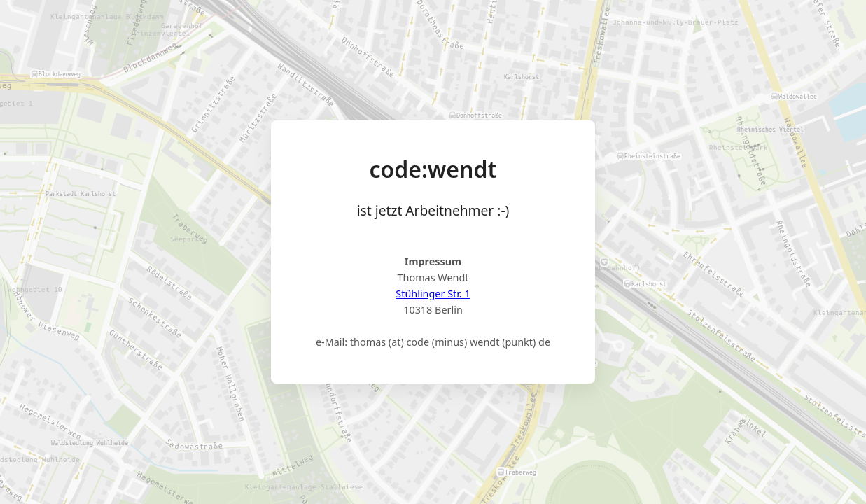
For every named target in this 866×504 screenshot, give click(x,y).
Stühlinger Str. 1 (433, 294)
